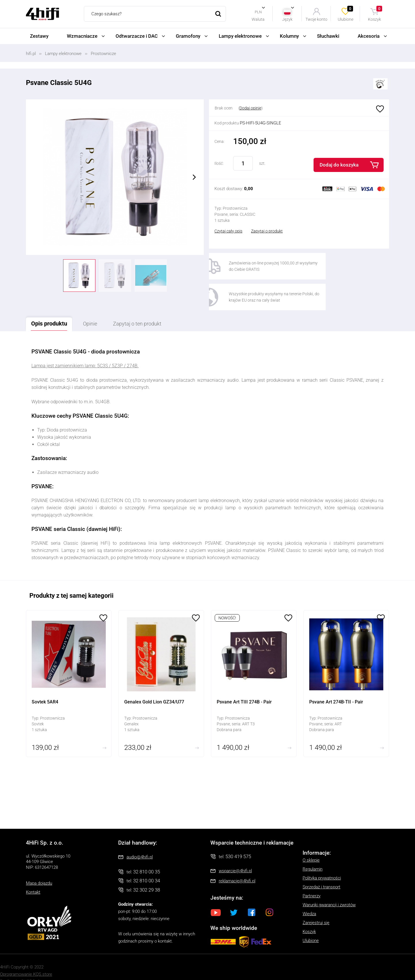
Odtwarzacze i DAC (137, 36)
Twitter (234, 899)
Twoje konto (316, 19)
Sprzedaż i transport (321, 873)
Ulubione (346, 14)
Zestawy (39, 36)
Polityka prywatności (322, 864)
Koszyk (375, 14)
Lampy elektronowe (240, 36)
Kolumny (289, 36)
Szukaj (218, 14)
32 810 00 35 (147, 858)
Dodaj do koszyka (339, 165)
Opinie (97, 310)
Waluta (258, 19)
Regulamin (313, 855)
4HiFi (43, 14)
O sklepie (311, 846)
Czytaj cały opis (228, 231)
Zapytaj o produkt (267, 231)
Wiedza (309, 900)
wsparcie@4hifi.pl (235, 857)
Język (287, 19)
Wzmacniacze (82, 36)
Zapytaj (150, 310)
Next (194, 177)
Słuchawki (328, 36)
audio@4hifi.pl (140, 843)
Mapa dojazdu (39, 870)
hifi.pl (31, 54)
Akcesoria (369, 36)
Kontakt (33, 879)
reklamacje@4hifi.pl (237, 867)
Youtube (216, 899)
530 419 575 (238, 843)
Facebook (252, 899)
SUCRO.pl (30, 968)
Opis (52, 310)
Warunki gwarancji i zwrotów (329, 891)
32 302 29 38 (147, 876)
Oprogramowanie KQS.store (26, 961)
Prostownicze (103, 54)
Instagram (269, 899)
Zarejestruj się (316, 909)
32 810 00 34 (147, 867)
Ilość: (219, 163)
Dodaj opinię (250, 108)
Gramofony (188, 36)
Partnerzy (312, 882)
